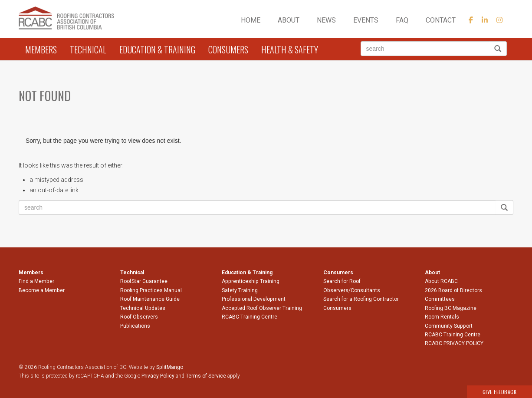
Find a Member (36, 281)
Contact (441, 20)
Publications (135, 326)
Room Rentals (442, 317)
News (326, 20)
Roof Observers (139, 317)
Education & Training (157, 49)
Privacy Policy (158, 376)
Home (251, 20)
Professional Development (254, 299)
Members (41, 49)
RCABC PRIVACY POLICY (454, 343)
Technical (88, 49)
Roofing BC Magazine (451, 308)
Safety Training (240, 290)
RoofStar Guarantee (144, 281)
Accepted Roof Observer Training (262, 308)
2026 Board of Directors (453, 290)
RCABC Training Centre (250, 317)
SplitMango (170, 367)
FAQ (402, 20)
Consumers (228, 49)
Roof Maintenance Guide (150, 299)
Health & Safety (290, 49)
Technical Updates (143, 308)
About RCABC (441, 281)
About (289, 20)
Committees (440, 299)
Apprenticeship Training (251, 281)
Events (366, 20)
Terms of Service (206, 376)
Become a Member (42, 290)
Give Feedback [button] (500, 392)
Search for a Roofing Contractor (361, 299)
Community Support (449, 326)
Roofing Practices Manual (151, 290)
